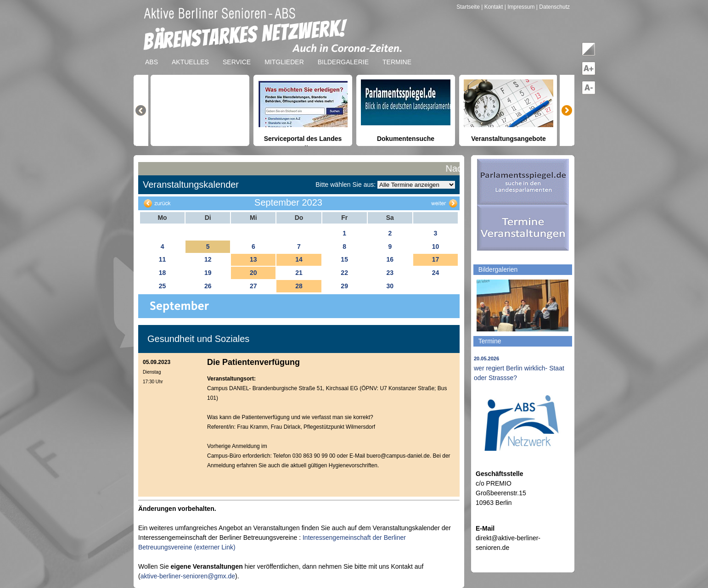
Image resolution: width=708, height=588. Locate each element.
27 (253, 286)
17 (436, 259)
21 (299, 273)
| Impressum (520, 7)
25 (163, 286)
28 (299, 286)
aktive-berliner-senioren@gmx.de (188, 576)
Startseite (469, 7)
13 (253, 259)
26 (208, 286)
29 (344, 286)
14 (299, 259)
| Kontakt (493, 7)
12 (208, 259)
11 (163, 259)
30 (390, 286)
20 (253, 273)
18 (163, 273)
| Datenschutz (553, 7)
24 (436, 273)
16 (390, 259)
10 (436, 246)
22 (344, 273)
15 (344, 259)
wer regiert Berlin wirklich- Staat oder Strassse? (519, 369)
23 (390, 273)
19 (208, 273)
